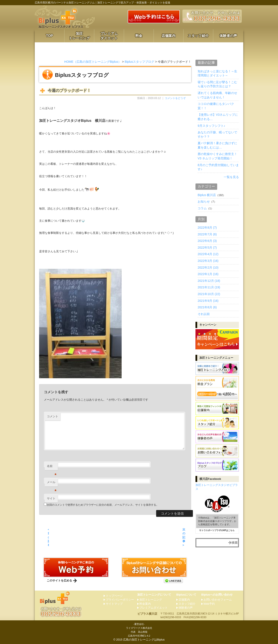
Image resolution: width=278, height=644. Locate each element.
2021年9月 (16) (208, 301)
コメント (53, 416)
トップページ (114, 596)
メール (52, 483)
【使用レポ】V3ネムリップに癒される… (218, 117)
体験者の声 (228, 36)
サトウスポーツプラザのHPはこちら (217, 530)
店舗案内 (169, 36)
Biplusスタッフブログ (139, 62)
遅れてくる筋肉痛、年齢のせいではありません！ (217, 95)
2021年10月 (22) (209, 294)
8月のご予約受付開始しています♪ (218, 167)
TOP (50, 36)
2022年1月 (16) (208, 274)
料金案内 (145, 604)
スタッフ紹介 (198, 36)
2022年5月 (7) (207, 248)
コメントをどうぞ (175, 98)
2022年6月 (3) (207, 241)
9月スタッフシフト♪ (211, 126)
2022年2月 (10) (208, 268)
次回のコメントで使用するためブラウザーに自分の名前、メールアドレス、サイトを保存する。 (103, 505)
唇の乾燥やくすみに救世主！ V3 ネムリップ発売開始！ (217, 156)
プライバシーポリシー (120, 600)
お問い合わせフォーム (218, 600)
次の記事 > (184, 537)
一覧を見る (231, 177)
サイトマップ (114, 604)
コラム (202, 208)
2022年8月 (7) (207, 228)
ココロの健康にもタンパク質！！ (216, 106)
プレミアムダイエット (109, 36)
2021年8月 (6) (207, 307)
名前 (52, 467)
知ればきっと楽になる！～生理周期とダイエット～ (217, 73)
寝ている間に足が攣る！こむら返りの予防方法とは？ (217, 84)
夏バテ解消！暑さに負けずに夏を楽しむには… (217, 145)
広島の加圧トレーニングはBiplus (144, 640)
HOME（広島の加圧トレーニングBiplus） (93, 62)
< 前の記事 (48, 537)
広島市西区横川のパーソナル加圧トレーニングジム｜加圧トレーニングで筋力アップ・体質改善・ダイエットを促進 (103, 3)
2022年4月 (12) (208, 254)
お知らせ (204, 201)
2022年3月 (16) (208, 261)
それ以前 (204, 314)
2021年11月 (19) (209, 287)
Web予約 (209, 604)
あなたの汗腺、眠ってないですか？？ (217, 134)
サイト (51, 498)
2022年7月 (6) (207, 234)
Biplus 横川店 (207, 195)
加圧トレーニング (79, 36)
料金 (139, 36)
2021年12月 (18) (209, 281)
